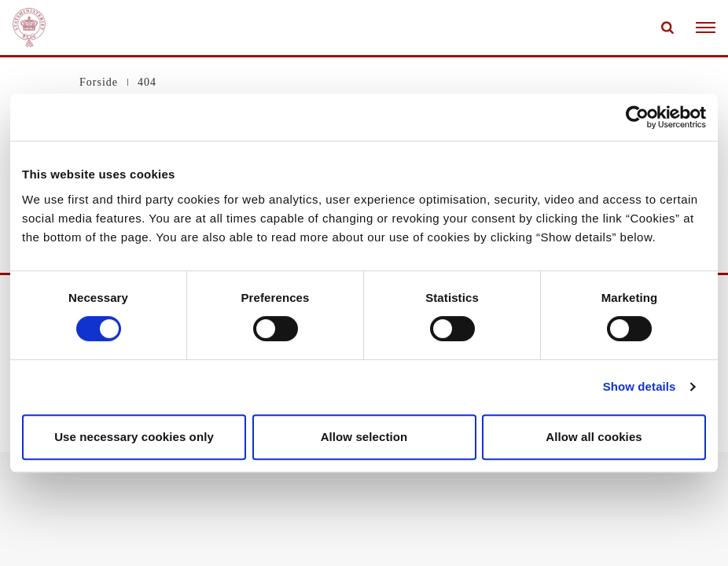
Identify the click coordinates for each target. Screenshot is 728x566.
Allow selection (364, 437)
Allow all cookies (594, 437)
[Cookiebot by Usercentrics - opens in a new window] (637, 117)
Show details (640, 386)
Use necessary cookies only (134, 437)
